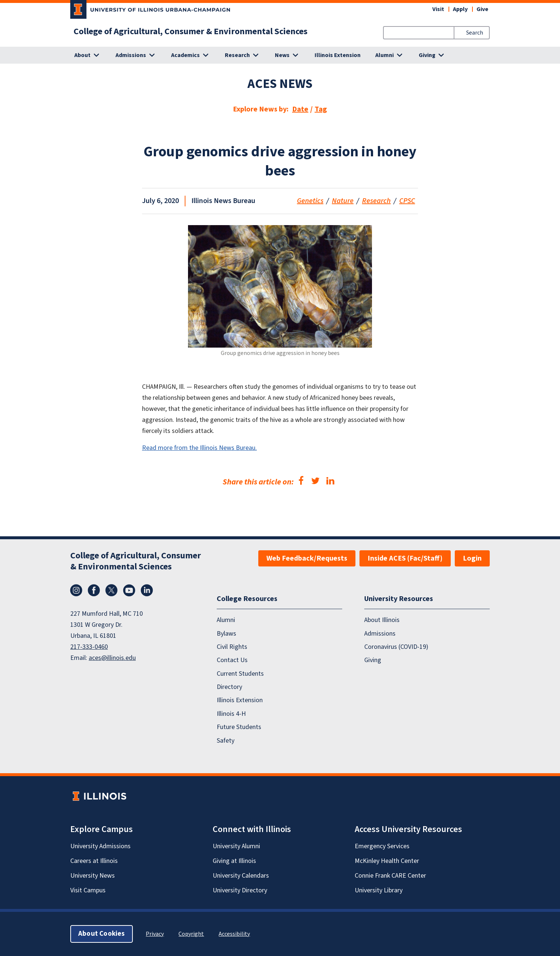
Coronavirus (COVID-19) (396, 647)
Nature (343, 201)
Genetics (310, 201)
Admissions (380, 634)
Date (300, 109)
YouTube (129, 590)
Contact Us (232, 660)
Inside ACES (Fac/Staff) (405, 558)
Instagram (76, 590)
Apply (460, 9)
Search (475, 33)
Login (472, 558)
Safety (226, 741)
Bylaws (226, 634)
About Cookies (102, 934)
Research (376, 201)
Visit (438, 9)
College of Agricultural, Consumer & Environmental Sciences (191, 32)
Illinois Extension (338, 55)
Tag (321, 109)
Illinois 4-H (231, 714)
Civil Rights (232, 647)
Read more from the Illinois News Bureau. (199, 448)
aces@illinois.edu (112, 658)
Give (482, 9)
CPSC (407, 201)
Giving (373, 660)
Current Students (240, 674)
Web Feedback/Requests (307, 558)
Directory (229, 687)
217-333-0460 (89, 647)
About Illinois (382, 620)
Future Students (239, 727)
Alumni (226, 620)
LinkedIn (147, 590)
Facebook (94, 590)
